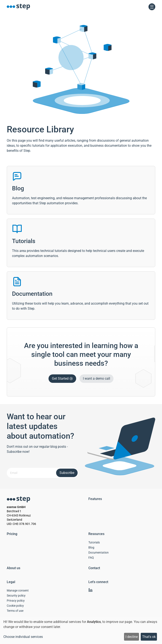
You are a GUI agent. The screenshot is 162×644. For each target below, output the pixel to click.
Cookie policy (15, 606)
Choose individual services (23, 637)
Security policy (16, 596)
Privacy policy (16, 601)
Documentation (99, 553)
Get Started (62, 378)
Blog (91, 547)
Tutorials (94, 542)
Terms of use (15, 611)
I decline (132, 637)
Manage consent (18, 590)
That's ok (149, 637)
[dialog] (81, 631)
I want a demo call (97, 378)
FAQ (91, 558)
